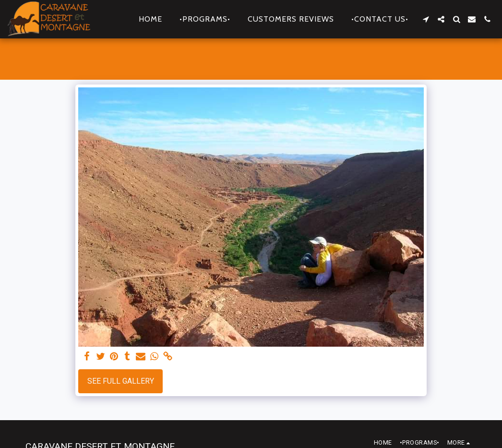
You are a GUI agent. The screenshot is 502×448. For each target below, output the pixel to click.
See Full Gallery (121, 381)
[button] (426, 19)
